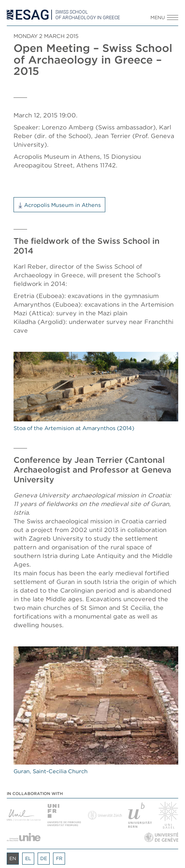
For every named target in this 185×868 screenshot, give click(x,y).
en (13, 858)
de (44, 858)
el (28, 858)
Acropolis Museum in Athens (62, 205)
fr (59, 858)
